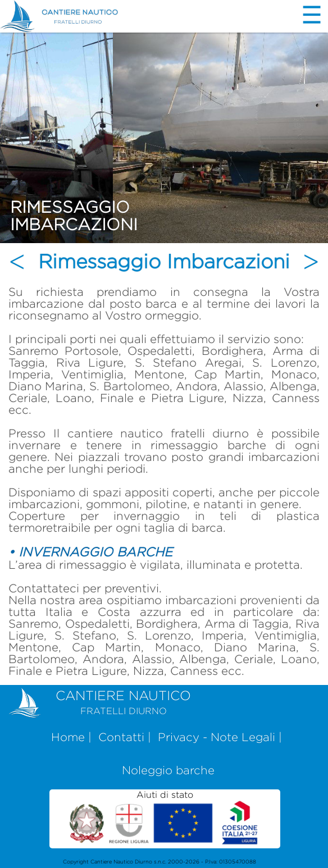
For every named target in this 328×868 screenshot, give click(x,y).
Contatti (121, 737)
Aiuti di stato (165, 818)
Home (68, 737)
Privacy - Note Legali (217, 737)
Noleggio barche (168, 770)
